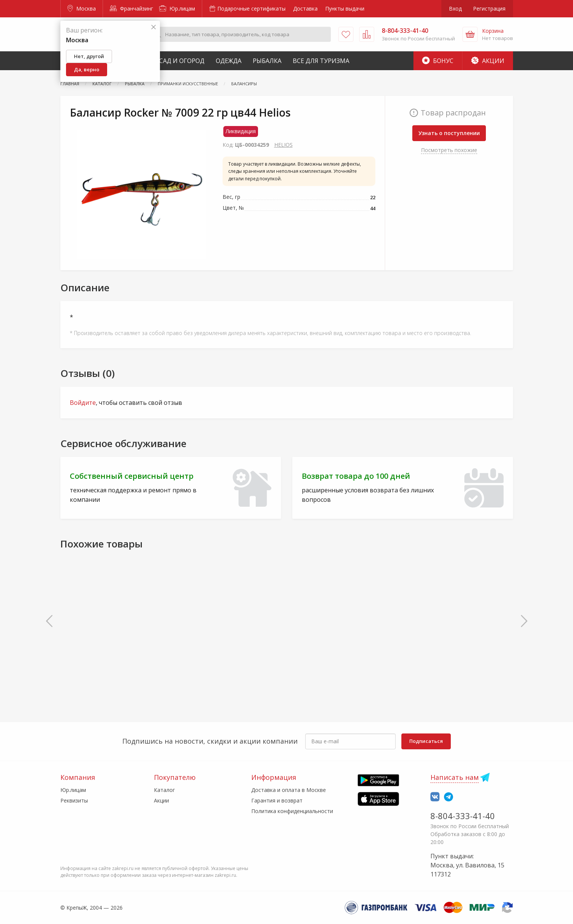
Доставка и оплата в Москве (289, 790)
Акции (488, 61)
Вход (455, 8)
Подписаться (426, 741)
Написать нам (455, 777)
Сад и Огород (182, 61)
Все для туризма (321, 61)
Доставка (305, 8)
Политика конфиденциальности (292, 811)
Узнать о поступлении (449, 133)
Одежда (229, 61)
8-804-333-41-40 (463, 816)
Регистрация (489, 8)
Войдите (83, 403)
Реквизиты (74, 800)
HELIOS (283, 145)
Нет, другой (89, 56)
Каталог (164, 790)
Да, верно (87, 69)
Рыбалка (267, 61)
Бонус (438, 61)
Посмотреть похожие (449, 150)
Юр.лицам (177, 8)
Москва (82, 8)
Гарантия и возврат (277, 800)
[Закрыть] (154, 27)
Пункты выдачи (345, 8)
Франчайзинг (131, 8)
